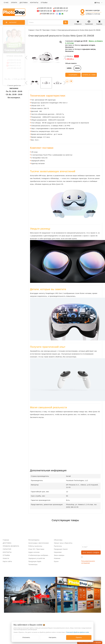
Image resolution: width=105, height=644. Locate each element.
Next (64, 58)
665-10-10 (62, 8)
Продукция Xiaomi (61, 549)
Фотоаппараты (34, 540)
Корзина (99, 23)
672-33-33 (45, 8)
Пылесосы (58, 546)
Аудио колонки (34, 552)
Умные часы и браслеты (63, 543)
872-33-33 (45, 11)
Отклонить (26, 637)
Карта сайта (7, 561)
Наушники (58, 552)
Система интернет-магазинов (90, 643)
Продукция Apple (35, 561)
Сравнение (89, 23)
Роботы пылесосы (35, 546)
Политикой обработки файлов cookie (78, 632)
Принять (79, 637)
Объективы (58, 540)
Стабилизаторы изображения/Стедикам (40, 555)
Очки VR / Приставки (36, 549)
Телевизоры (33, 564)
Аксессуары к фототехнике (39, 543)
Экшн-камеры (59, 555)
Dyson (56, 561)
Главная (31, 30)
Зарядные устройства (37, 558)
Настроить (52, 637)
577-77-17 (62, 11)
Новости (6, 558)
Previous (26, 58)
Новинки (57, 558)
